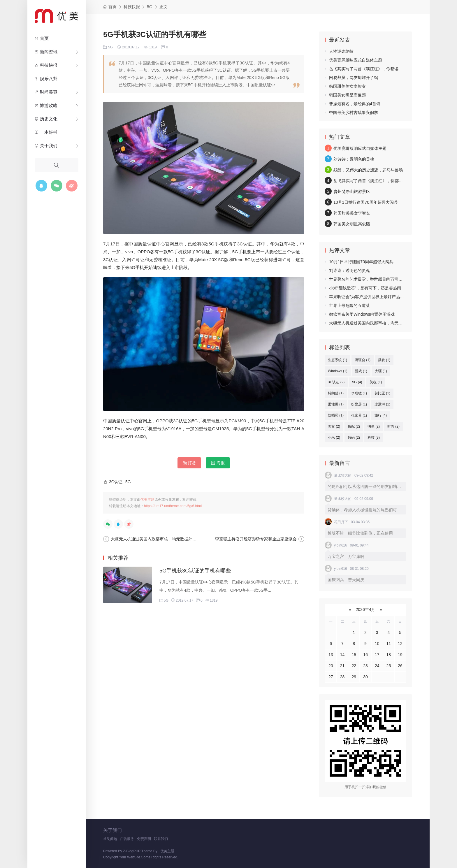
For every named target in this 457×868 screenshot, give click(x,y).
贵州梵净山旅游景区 (352, 191)
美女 (334, 426)
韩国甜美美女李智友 (347, 86)
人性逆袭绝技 (341, 51)
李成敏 (359, 393)
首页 (42, 38)
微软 (384, 360)
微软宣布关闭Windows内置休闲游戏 (362, 314)
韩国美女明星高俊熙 (347, 95)
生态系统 (338, 360)
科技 (374, 437)
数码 (354, 437)
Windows (338, 371)
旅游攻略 (46, 106)
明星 (374, 426)
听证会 (363, 360)
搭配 (354, 426)
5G (150, 7)
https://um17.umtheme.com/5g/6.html (173, 506)
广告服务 (127, 839)
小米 (334, 437)
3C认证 (116, 482)
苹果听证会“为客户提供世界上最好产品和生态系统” (375, 297)
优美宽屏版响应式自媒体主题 (356, 60)
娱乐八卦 (46, 79)
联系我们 (161, 839)
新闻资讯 (46, 52)
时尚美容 (46, 92)
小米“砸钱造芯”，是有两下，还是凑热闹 (365, 288)
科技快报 (46, 65)
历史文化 (46, 119)
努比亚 (382, 393)
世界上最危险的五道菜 (349, 305)
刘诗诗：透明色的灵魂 (354, 159)
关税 (376, 382)
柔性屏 (336, 404)
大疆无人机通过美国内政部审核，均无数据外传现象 (158, 539)
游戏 (361, 371)
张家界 (359, 415)
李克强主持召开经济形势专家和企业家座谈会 (256, 539)
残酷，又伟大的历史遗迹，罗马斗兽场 (368, 170)
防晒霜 (336, 415)
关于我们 (46, 146)
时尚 (393, 426)
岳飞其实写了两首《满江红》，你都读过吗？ (370, 69)
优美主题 (147, 500)
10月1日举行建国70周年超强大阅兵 (366, 202)
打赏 (189, 463)
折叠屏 (359, 404)
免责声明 (144, 839)
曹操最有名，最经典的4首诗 (355, 104)
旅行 (381, 415)
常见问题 (110, 839)
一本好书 (46, 132)
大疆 (381, 371)
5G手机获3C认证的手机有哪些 (195, 571)
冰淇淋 (382, 404)
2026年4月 (366, 609)
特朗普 (336, 393)
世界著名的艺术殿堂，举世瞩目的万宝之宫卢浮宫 (374, 279)
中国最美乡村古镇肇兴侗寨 (354, 113)
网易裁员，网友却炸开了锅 (354, 78)
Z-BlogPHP (132, 851)
